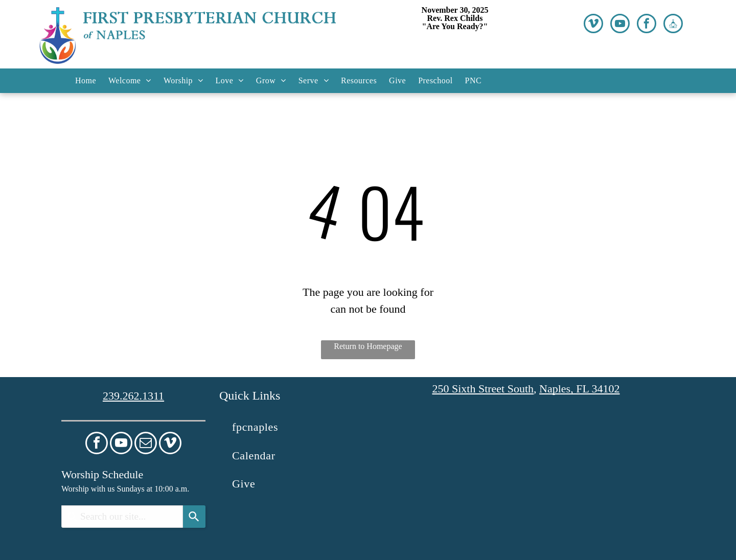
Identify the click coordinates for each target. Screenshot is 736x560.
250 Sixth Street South (483, 389)
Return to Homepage (368, 346)
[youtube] (620, 25)
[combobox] (122, 517)
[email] (146, 444)
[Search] (194, 517)
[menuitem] (86, 81)
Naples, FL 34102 (579, 389)
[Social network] (673, 25)
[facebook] (647, 25)
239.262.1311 (133, 396)
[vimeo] (593, 25)
